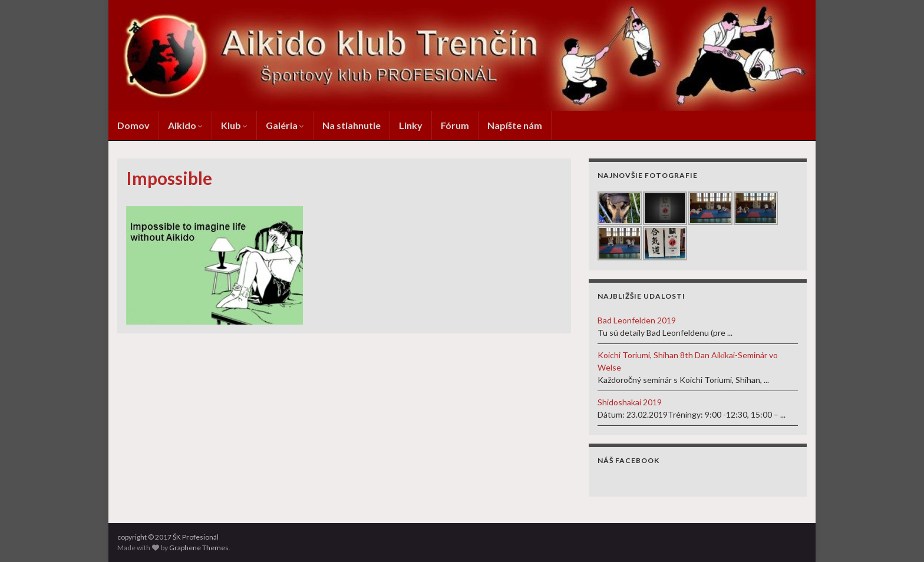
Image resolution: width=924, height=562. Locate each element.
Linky (411, 125)
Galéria (285, 125)
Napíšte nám (515, 125)
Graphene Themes (199, 548)
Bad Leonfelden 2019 (637, 320)
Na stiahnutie (352, 125)
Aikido (185, 125)
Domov (133, 125)
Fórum (455, 125)
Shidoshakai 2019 (630, 402)
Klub (234, 125)
